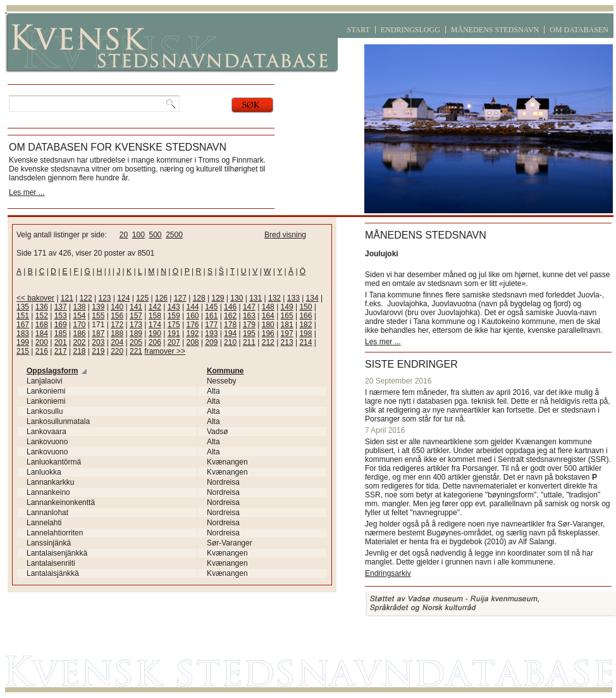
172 (117, 325)
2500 (174, 235)
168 (42, 325)
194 (230, 333)
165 (287, 316)
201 (61, 342)
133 (293, 298)
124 (123, 298)
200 (42, 342)
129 (218, 298)
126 (161, 298)
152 (42, 316)
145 (211, 307)
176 (192, 325)
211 (249, 342)
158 (155, 316)
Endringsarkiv (388, 573)
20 (124, 235)
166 (305, 316)
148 (268, 307)
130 (237, 298)
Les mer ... (27, 192)
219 (98, 351)
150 (305, 307)
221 (136, 351)
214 (305, 342)
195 (249, 333)
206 (155, 342)
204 (117, 342)
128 (199, 298)
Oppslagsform (52, 371)
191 (174, 333)
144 (192, 307)
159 (174, 316)
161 (211, 316)
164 (268, 316)
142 (155, 307)
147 (249, 307)
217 (61, 351)
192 (192, 333)
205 (136, 342)
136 (42, 307)
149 (287, 307)
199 (23, 342)
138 (79, 307)
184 (42, 333)
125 (142, 298)
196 (268, 333)
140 (117, 307)
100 (139, 235)
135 (23, 307)
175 (174, 325)
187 (98, 333)
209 (211, 342)
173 (136, 325)
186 (79, 333)
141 (136, 307)
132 (274, 298)
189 (136, 333)
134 (312, 298)
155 (98, 316)
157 (136, 316)
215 (23, 351)
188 (117, 333)
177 (211, 325)
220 (117, 351)
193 (211, 333)
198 (305, 333)
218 (79, 351)
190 (155, 333)
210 (230, 342)
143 (174, 307)
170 (79, 325)
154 (79, 316)
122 (86, 298)
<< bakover (35, 298)
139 (98, 307)
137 (61, 307)
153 (61, 316)
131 (256, 298)
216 (42, 351)
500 (155, 235)
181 (287, 325)
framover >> (165, 351)
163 (249, 316)
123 (105, 298)
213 (287, 342)
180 (268, 325)
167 (23, 325)
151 (23, 316)
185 (61, 333)
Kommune (225, 371)
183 (23, 333)
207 (174, 342)
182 (305, 325)
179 (249, 325)
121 (67, 298)
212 (268, 342)
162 (230, 316)
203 (98, 342)
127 (180, 298)
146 (230, 307)
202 (79, 342)
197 (287, 333)
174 (155, 325)
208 (192, 342)
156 (117, 316)
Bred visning (285, 235)
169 (61, 325)
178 (230, 325)
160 (192, 316)
